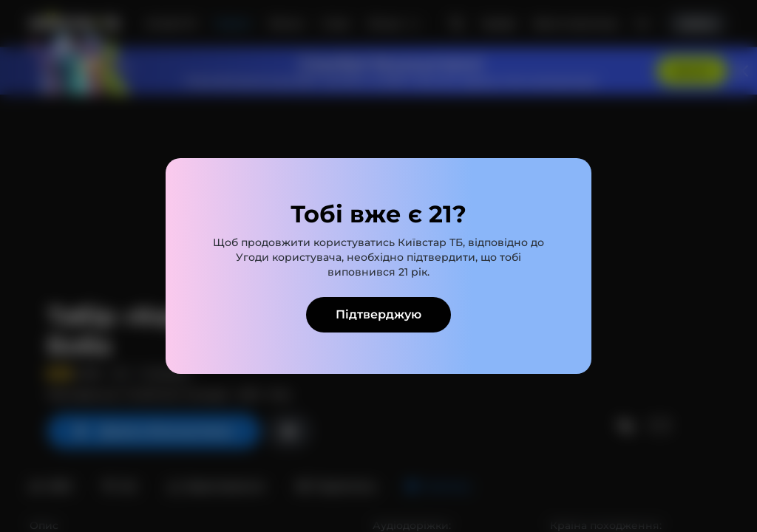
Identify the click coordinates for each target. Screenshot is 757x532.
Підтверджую (378, 314)
